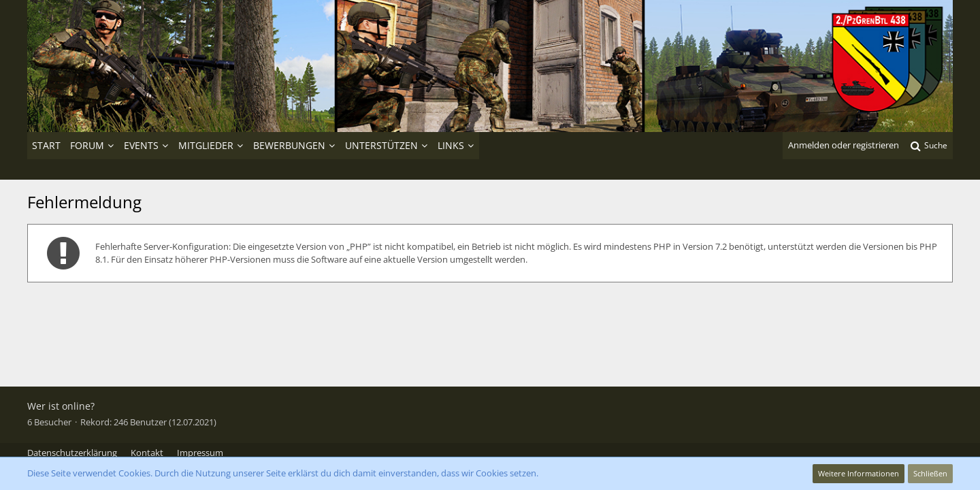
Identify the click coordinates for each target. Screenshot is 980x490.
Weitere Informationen (859, 473)
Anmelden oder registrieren (844, 145)
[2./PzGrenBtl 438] (490, 66)
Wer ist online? (61, 406)
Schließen (930, 473)
